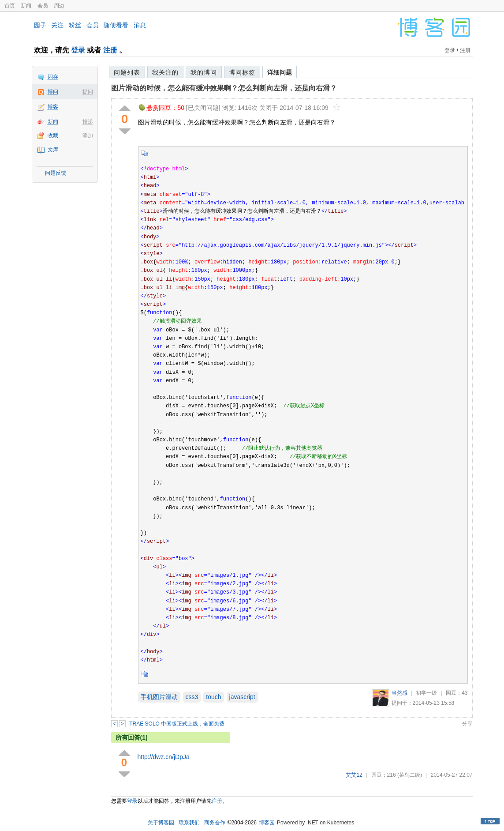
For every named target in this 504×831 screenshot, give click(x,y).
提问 (88, 92)
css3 (192, 697)
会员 (43, 6)
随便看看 (116, 25)
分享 (467, 724)
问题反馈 (56, 173)
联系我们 (189, 823)
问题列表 (127, 72)
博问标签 (242, 72)
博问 (53, 92)
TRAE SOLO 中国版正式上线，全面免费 (177, 724)
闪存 (53, 77)
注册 (110, 50)
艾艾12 (354, 775)
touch (213, 697)
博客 (53, 107)
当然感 (399, 693)
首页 (10, 6)
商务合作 (215, 823)
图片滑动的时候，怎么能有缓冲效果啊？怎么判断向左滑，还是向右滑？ (224, 88)
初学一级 (426, 693)
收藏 (53, 135)
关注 (57, 25)
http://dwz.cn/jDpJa (164, 757)
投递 (88, 122)
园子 (40, 25)
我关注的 (165, 72)
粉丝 (75, 25)
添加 (88, 135)
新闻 (26, 6)
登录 (78, 50)
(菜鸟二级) (410, 775)
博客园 (267, 823)
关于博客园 (161, 823)
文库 (53, 150)
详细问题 (280, 72)
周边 (59, 6)
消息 (140, 25)
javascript (242, 697)
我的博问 (204, 72)
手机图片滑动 (159, 697)
